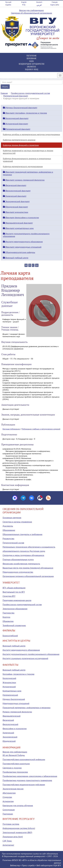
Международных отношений (16, 703)
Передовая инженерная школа (17, 600)
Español (8, 5)
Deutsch (39, 2)
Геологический (9, 678)
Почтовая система (11, 824)
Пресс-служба (28, 865)
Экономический (10, 737)
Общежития (8, 621)
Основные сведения (12, 518)
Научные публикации (11, 429)
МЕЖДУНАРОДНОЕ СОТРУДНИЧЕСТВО (31, 64)
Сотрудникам (9, 810)
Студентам (7, 797)
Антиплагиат (8, 845)
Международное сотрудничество (18, 572)
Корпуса (6, 617)
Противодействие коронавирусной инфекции (24, 759)
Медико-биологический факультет (20, 108)
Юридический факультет (15, 207)
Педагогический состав (13, 543)
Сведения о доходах (12, 768)
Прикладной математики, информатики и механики (27, 708)
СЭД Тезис (7, 841)
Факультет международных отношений (22, 247)
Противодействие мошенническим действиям (24, 785)
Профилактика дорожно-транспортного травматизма (27, 780)
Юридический (9, 741)
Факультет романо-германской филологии (24, 180)
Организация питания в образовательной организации (28, 576)
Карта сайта (55, 5)
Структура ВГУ (9, 596)
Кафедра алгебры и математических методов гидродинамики (31, 134)
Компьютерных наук (12, 691)
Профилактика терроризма (15, 772)
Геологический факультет (16, 118)
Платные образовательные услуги (18, 559)
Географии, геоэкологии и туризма (18, 674)
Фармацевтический (12, 716)
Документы (8, 526)
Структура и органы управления (17, 522)
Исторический (9, 687)
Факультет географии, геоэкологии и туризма (25, 113)
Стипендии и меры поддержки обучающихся (23, 555)
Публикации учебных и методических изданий (41, 429)
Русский (8, 2)
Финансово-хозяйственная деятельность (21, 564)
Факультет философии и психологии (21, 217)
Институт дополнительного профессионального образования (31, 654)
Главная (4, 93)
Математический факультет (16, 96)
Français (55, 2)
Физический (8, 720)
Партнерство (9, 613)
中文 (24, 5)
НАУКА (31, 61)
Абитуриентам (9, 793)
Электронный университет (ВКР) (17, 832)
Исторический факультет (15, 124)
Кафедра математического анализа (19, 140)
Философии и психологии (15, 729)
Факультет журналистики (16, 212)
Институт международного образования (23, 242)
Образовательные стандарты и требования (22, 534)
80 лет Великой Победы (14, 755)
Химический (8, 733)
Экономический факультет (16, 201)
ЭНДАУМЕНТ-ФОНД (31, 69)
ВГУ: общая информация (14, 588)
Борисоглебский (10, 636)
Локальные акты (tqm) (13, 837)
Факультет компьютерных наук (18, 228)
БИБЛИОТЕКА (31, 67)
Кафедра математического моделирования (23, 166)
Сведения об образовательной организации (31, 13)
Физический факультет (15, 185)
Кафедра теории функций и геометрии (21, 145)
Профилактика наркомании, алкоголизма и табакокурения (30, 776)
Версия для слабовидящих (31, 10)
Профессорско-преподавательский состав (30, 93)
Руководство (8, 538)
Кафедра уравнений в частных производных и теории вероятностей (28, 152)
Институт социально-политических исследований (25, 658)
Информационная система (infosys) (19, 828)
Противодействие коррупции (16, 764)
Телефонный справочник (14, 625)
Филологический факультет (17, 191)
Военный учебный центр (16, 258)
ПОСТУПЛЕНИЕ (31, 56)
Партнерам (8, 814)
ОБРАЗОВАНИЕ (31, 58)
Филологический (10, 724)
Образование (9, 530)
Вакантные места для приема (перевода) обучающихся (28, 568)
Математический (10, 695)
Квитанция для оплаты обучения (18, 805)
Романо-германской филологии (17, 712)
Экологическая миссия (13, 789)
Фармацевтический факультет (18, 223)
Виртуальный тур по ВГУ (14, 592)
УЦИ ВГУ (57, 865)
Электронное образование (15, 609)
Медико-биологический (14, 699)
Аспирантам (8, 801)
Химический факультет (15, 196)
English (24, 2)
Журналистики (9, 682)
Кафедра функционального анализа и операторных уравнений (27, 160)
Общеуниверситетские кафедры (19, 252)
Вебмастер (15, 865)
